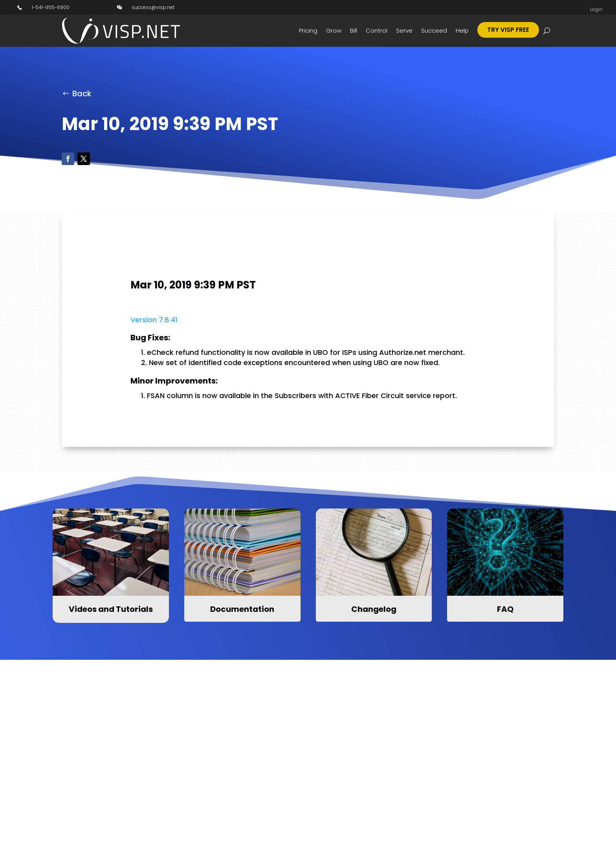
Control (377, 30)
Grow (334, 30)
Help (462, 30)
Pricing (308, 30)
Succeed (434, 30)
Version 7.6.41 (154, 320)
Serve (404, 30)
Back (82, 94)
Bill (354, 30)
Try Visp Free (508, 30)
